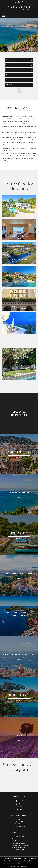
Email (23, 2)
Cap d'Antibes (19, 841)
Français (29, 2)
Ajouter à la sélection (35, 197)
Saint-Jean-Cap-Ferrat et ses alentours (19, 845)
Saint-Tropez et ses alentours (19, 847)
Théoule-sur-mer (19, 850)
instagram (15, 2)
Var (19, 852)
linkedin (19, 2)
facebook (12, 2)
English (34, 2)
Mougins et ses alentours (19, 843)
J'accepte (24, 866)
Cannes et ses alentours (19, 839)
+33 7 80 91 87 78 (20, 827)
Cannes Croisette (19, 837)
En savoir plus (15, 866)
